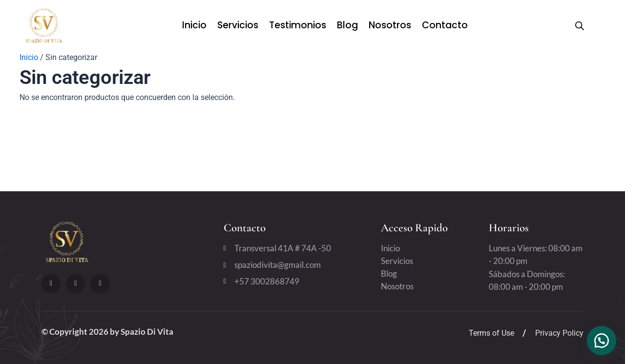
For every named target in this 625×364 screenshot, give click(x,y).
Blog (347, 25)
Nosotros (390, 25)
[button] (601, 340)
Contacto (445, 25)
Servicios (238, 25)
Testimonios (298, 25)
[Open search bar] (580, 26)
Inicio (194, 25)
